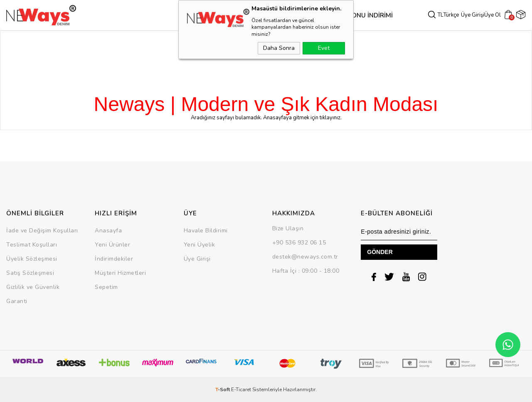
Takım (279, 15)
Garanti (17, 301)
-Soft (223, 390)
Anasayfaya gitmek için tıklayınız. (302, 118)
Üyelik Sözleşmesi (32, 259)
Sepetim (106, 287)
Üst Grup (220, 15)
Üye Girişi (475, 15)
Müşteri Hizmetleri (120, 273)
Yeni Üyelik (199, 245)
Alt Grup (253, 15)
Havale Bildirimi (206, 231)
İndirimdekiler (114, 259)
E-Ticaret (241, 390)
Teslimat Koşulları (32, 245)
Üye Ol (495, 15)
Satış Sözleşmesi (30, 273)
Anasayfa (108, 231)
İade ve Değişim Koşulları (42, 231)
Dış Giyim (188, 15)
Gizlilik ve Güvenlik (33, 287)
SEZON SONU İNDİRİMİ (325, 15)
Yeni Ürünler (112, 245)
